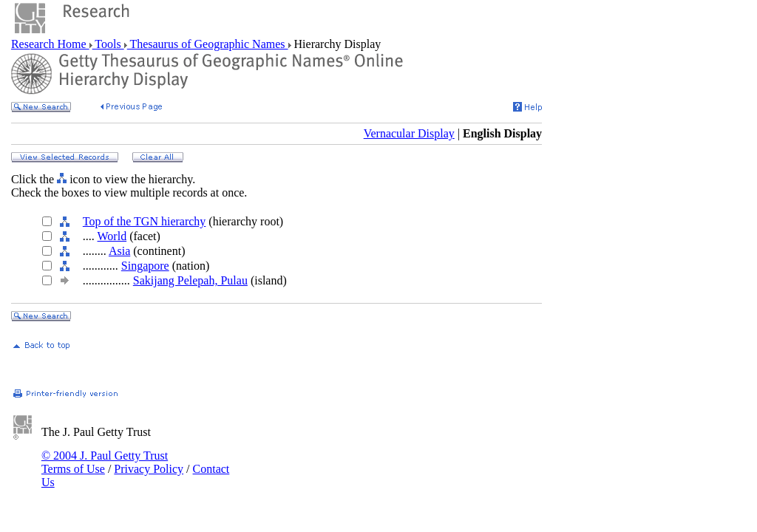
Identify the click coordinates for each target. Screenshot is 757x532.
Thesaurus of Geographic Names (208, 44)
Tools (108, 44)
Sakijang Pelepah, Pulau (190, 280)
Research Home (50, 44)
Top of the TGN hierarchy (145, 221)
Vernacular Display (409, 133)
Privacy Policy (149, 469)
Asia (119, 251)
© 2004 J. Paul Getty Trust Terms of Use (105, 462)
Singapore (145, 266)
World (112, 236)
